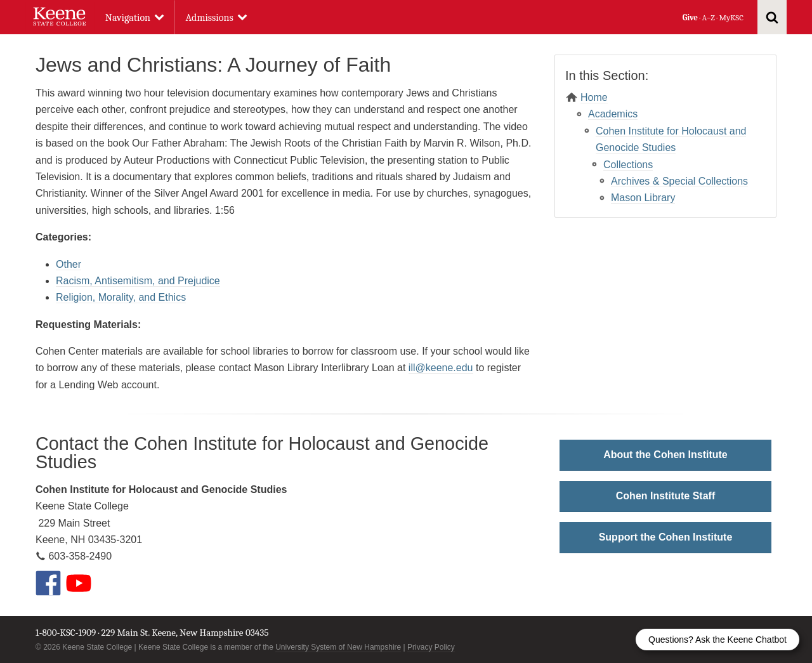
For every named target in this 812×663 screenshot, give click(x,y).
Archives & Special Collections (679, 181)
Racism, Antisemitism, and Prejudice (138, 281)
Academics (613, 114)
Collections (628, 165)
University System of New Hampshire (338, 647)
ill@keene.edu (441, 368)
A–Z (709, 17)
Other (69, 264)
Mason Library (643, 198)
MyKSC (731, 17)
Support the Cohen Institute (666, 537)
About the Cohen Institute (665, 455)
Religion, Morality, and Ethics (121, 297)
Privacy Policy (431, 647)
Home (594, 97)
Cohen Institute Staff (665, 496)
